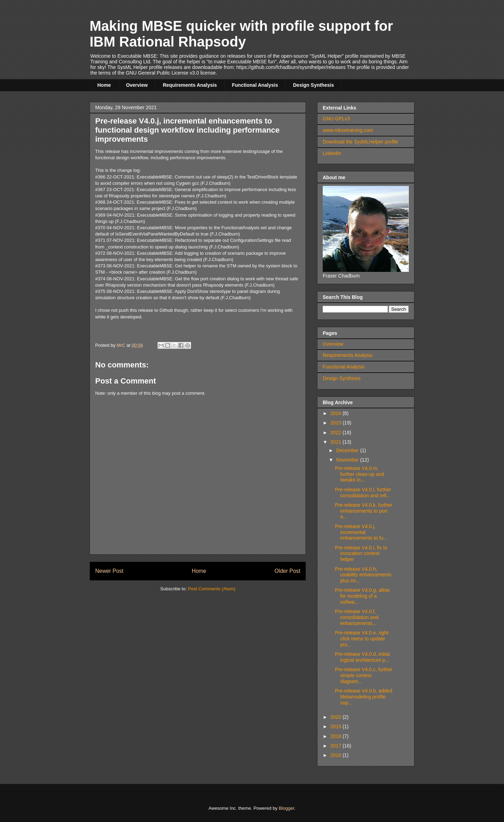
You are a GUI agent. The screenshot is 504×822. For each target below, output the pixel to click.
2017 (337, 746)
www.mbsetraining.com (348, 130)
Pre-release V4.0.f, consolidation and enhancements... (357, 617)
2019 (337, 726)
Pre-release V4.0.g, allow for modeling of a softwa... (362, 596)
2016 (337, 755)
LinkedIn (332, 153)
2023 (337, 423)
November (348, 460)
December (348, 450)
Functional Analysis (255, 85)
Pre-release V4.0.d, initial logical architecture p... (362, 657)
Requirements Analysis (190, 85)
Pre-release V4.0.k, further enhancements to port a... (364, 511)
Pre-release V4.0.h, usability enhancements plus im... (363, 575)
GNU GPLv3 (336, 119)
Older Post (287, 571)
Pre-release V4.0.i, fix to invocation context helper (361, 554)
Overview (137, 85)
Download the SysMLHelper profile (360, 142)
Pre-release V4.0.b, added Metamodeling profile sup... (363, 697)
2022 (337, 433)
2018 (337, 736)
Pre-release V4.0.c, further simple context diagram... (364, 675)
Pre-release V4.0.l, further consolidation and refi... (363, 493)
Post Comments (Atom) (212, 589)
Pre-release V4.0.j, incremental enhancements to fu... (361, 532)
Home (104, 85)
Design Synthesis (313, 85)
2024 (337, 413)
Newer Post (109, 571)
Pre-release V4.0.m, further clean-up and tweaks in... (359, 474)
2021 (337, 442)
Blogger (286, 808)
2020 (337, 717)
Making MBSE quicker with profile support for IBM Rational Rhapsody (241, 34)
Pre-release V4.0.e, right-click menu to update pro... (362, 639)
